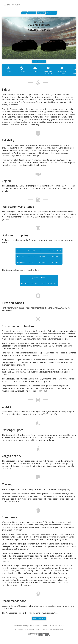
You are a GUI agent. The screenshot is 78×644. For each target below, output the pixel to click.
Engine (35, 69)
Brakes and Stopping (62, 70)
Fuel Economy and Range (48, 70)
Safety (9, 69)
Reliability (22, 69)
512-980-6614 (60, 626)
